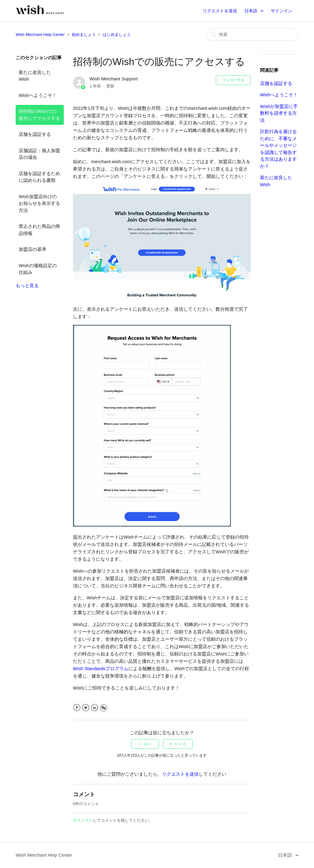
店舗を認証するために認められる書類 (39, 177)
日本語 (251, 11)
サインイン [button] (281, 11)
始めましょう (84, 35)
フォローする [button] (233, 80)
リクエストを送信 (220, 11)
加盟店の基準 (33, 249)
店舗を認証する (35, 134)
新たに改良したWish (35, 76)
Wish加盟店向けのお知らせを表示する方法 (39, 203)
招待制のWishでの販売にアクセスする (39, 115)
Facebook (77, 708)
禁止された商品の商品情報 (39, 230)
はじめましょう (117, 35)
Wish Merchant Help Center (40, 35)
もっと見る (27, 285)
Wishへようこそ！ (38, 95)
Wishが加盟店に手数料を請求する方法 (279, 113)
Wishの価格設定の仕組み (38, 269)
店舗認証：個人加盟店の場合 (39, 154)
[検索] (252, 34)
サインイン (83, 820)
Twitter (86, 708)
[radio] (145, 744)
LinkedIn (95, 708)
